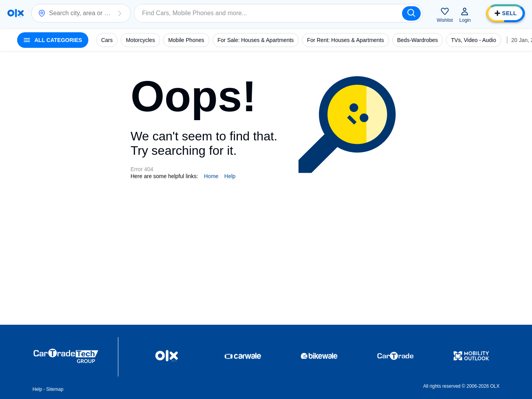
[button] (119, 13)
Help (230, 176)
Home (211, 176)
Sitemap (55, 389)
